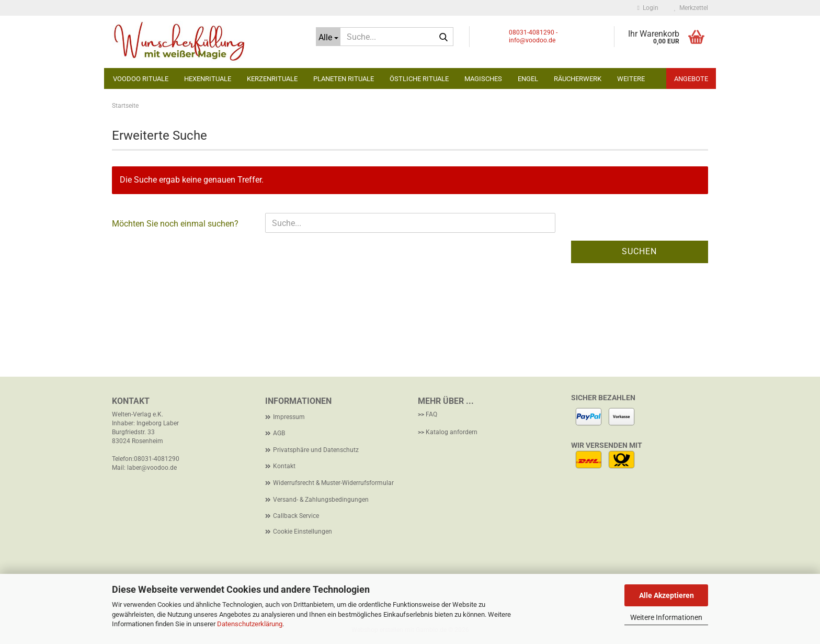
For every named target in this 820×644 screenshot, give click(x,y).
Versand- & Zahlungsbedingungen (321, 500)
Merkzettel (691, 8)
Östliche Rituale (419, 79)
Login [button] (648, 8)
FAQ (431, 414)
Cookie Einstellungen (303, 532)
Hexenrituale (208, 79)
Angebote (691, 79)
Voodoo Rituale (141, 79)
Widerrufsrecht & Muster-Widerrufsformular (333, 483)
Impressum (289, 417)
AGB (279, 433)
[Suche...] (328, 37)
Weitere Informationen (666, 617)
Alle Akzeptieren (667, 595)
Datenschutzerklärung (250, 624)
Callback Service (296, 516)
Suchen (639, 251)
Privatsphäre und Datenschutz (316, 450)
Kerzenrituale (272, 79)
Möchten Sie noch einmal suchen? (175, 224)
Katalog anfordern (452, 432)
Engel (528, 79)
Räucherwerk (578, 79)
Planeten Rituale (344, 79)
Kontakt (284, 466)
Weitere (631, 79)
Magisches (483, 79)
